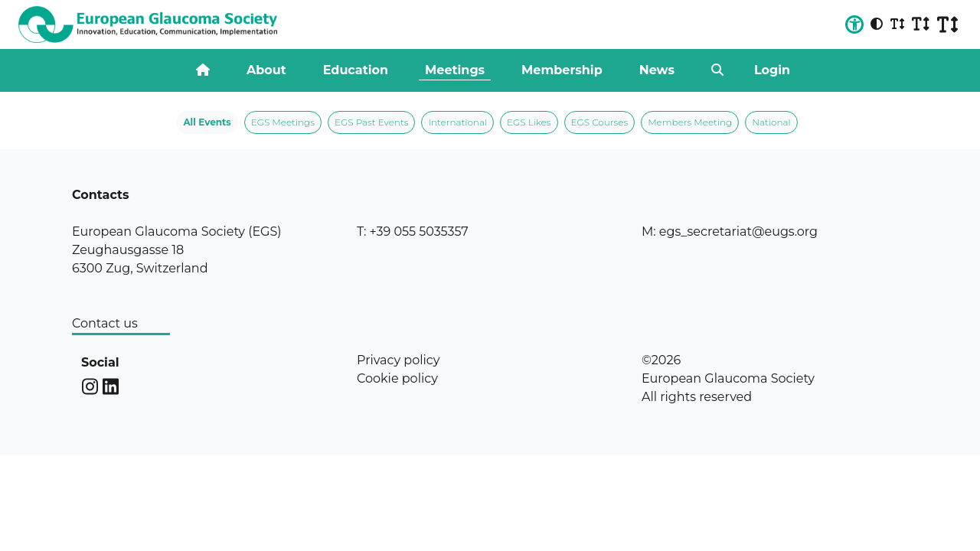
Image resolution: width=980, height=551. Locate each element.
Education (356, 70)
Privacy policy (398, 360)
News (657, 70)
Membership (562, 70)
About (266, 70)
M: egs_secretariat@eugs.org (730, 231)
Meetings (455, 70)
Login (772, 70)
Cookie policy (397, 378)
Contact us (105, 323)
